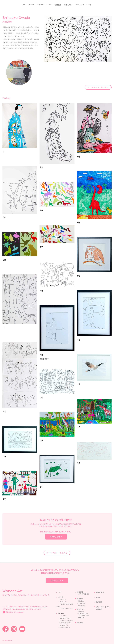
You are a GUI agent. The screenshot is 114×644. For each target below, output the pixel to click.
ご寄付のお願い (83, 613)
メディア (81, 594)
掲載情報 (80, 592)
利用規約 (99, 609)
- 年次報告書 (81, 603)
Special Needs (65, 627)
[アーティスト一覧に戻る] (98, 87)
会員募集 (81, 612)
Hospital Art (64, 625)
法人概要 (99, 602)
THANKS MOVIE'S (66, 609)
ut (62, 597)
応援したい (81, 610)
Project (61, 613)
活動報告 (80, 599)
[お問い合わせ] (56, 537)
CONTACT (100, 592)
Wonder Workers (65, 623)
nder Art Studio (67, 621)
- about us (62, 600)
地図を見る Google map (15, 612)
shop (98, 597)
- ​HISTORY (62, 602)
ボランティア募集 (84, 616)
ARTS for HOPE (65, 618)
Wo (61, 621)
